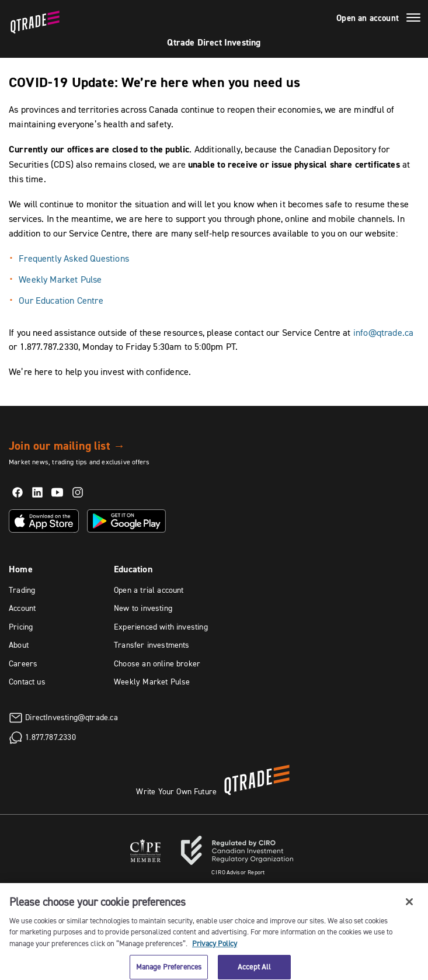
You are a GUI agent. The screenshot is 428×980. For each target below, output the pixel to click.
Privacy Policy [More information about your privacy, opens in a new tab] (215, 948)
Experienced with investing (161, 627)
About (19, 645)
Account (22, 608)
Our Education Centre (61, 300)
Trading (22, 590)
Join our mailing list (67, 446)
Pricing (21, 627)
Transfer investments (152, 645)
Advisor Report (238, 872)
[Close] (409, 906)
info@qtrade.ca (384, 332)
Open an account (368, 18)
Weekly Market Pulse (62, 279)
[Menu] (413, 19)
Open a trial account (149, 590)
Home (21, 569)
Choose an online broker (157, 663)
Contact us (27, 682)
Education (133, 569)
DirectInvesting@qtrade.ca (72, 717)
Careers (23, 663)
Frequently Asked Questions (74, 258)
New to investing (143, 608)
